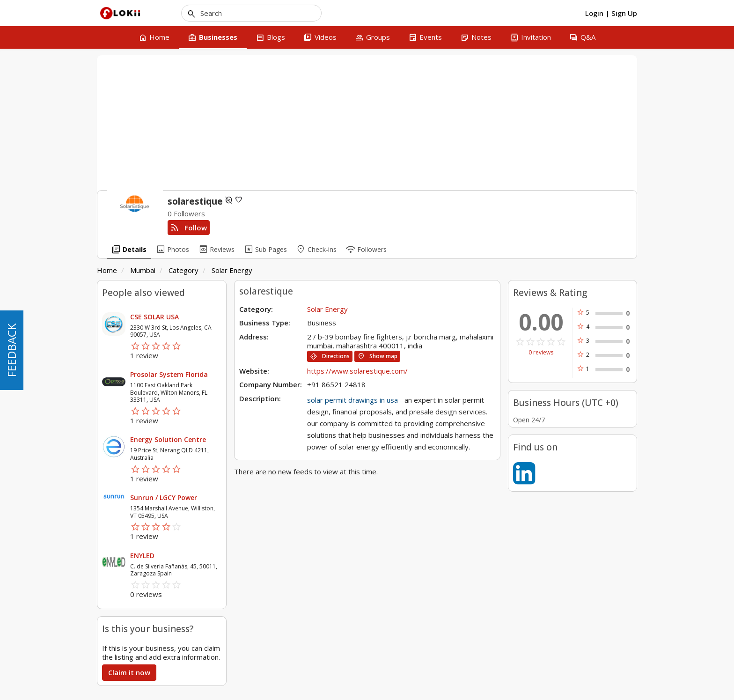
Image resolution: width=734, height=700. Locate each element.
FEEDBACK (11, 350)
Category (183, 270)
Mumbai (143, 270)
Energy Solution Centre (168, 439)
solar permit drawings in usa (352, 400)
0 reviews (541, 353)
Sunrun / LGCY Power (164, 497)
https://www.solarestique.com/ (357, 371)
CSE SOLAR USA (154, 317)
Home (107, 270)
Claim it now (129, 672)
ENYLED (142, 556)
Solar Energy (232, 270)
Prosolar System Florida (169, 374)
